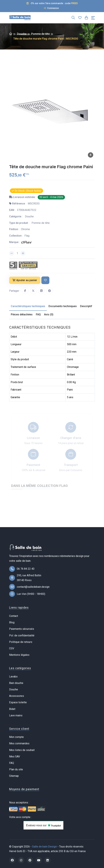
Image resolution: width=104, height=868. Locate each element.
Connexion (51, 8)
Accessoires (17, 696)
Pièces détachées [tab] (22, 314)
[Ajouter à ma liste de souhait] (45, 280)
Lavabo (13, 677)
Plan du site (16, 769)
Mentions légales (19, 655)
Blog (12, 622)
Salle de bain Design (44, 847)
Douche (22, 34)
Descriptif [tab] (86, 306)
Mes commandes (19, 743)
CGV (12, 648)
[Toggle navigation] (93, 18)
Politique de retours (21, 642)
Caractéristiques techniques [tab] (28, 306)
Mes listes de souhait (22, 750)
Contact (14, 616)
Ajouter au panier (25, 280)
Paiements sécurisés (22, 629)
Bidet (12, 709)
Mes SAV (15, 756)
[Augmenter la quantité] (23, 253)
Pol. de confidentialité (22, 635)
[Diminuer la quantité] (12, 253)
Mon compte (16, 737)
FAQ (12, 763)
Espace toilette (18, 702)
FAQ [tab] (38, 314)
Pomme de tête (40, 34)
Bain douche (16, 683)
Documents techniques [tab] (63, 306)
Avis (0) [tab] (49, 314)
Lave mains (16, 715)
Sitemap (14, 776)
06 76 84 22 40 (26, 569)
